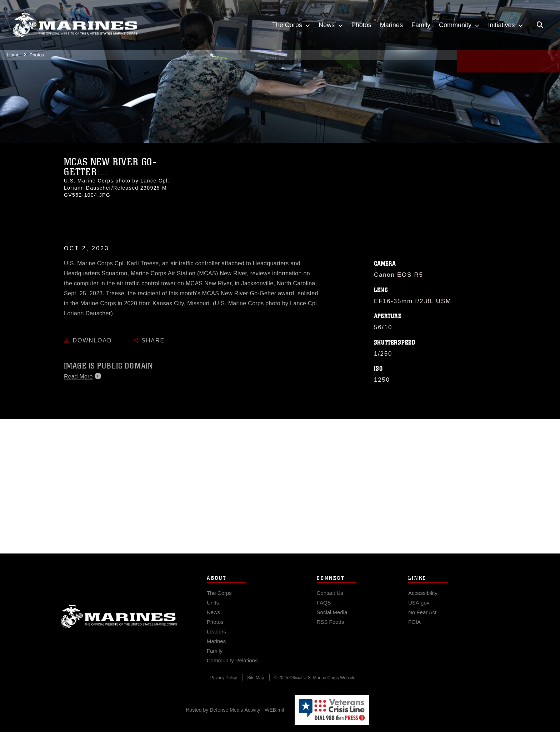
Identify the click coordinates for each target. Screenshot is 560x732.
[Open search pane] (540, 25)
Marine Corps (119, 630)
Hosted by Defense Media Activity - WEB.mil (235, 710)
